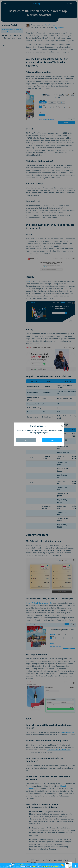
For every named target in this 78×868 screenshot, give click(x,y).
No (26, 440)
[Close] (62, 426)
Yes (52, 440)
